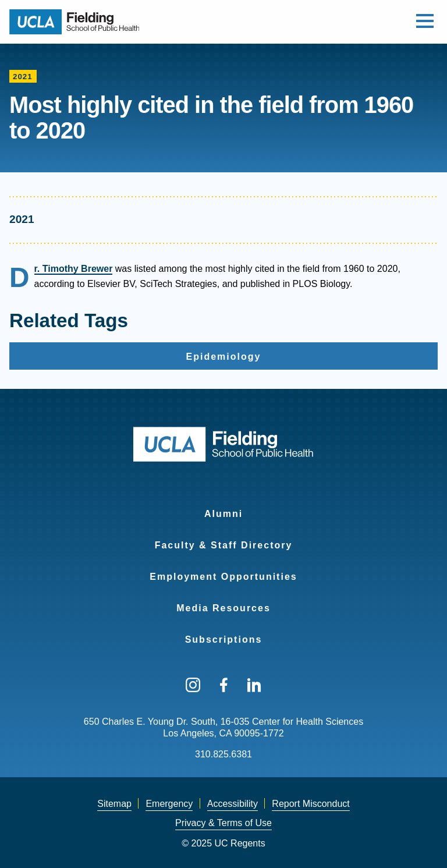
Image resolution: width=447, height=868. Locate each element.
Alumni (223, 514)
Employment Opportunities (223, 577)
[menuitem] (223, 506)
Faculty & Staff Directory (224, 545)
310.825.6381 (223, 754)
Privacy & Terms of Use (223, 823)
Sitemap (114, 804)
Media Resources (223, 608)
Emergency (169, 804)
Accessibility (233, 804)
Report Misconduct (311, 804)
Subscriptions (224, 640)
